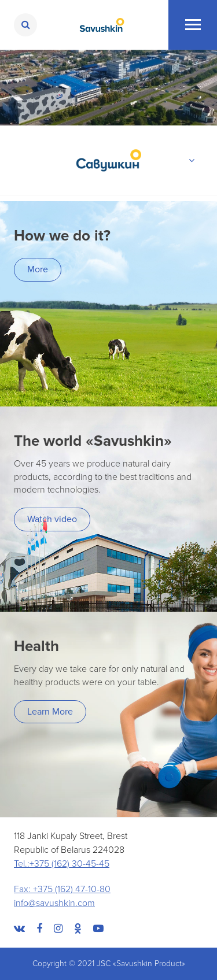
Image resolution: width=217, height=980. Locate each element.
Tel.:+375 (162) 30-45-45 (62, 864)
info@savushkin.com (54, 903)
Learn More (50, 712)
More (38, 269)
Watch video (52, 519)
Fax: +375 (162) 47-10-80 (62, 889)
